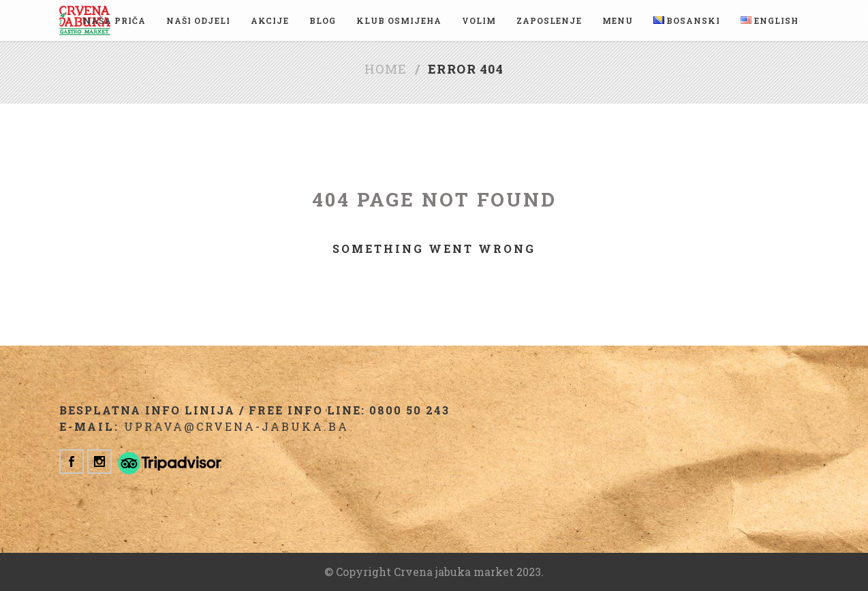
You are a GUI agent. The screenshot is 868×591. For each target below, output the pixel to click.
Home (386, 69)
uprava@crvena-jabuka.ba (236, 426)
